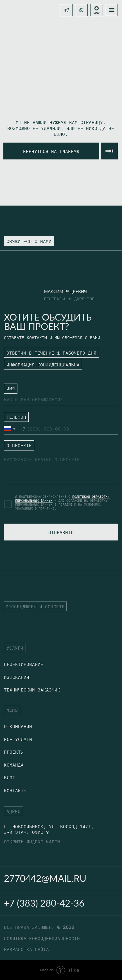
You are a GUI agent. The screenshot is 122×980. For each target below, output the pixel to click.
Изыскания (17, 677)
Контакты (15, 790)
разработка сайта (26, 949)
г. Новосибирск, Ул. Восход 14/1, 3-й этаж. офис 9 (49, 829)
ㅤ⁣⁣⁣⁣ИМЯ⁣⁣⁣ (8, 388)
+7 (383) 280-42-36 (44, 903)
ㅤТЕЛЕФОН (14, 418)
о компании (18, 726)
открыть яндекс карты (32, 842)
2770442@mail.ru (45, 878)
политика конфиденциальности (42, 938)
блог (10, 777)
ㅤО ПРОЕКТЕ (17, 447)
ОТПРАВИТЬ (61, 532)
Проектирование (24, 664)
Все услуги (18, 739)
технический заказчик (32, 690)
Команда (14, 765)
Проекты (14, 752)
